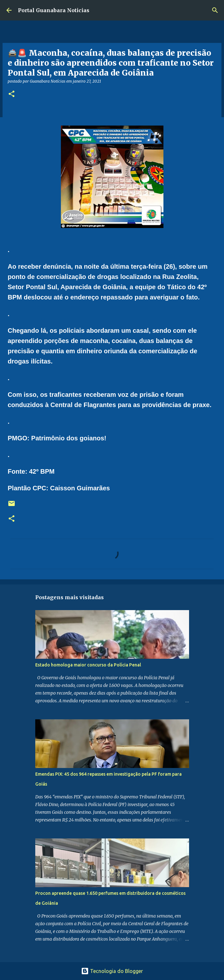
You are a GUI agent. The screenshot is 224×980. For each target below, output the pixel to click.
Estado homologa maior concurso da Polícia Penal (88, 665)
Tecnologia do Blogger (112, 971)
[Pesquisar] (215, 10)
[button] (12, 94)
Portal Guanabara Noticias (54, 10)
